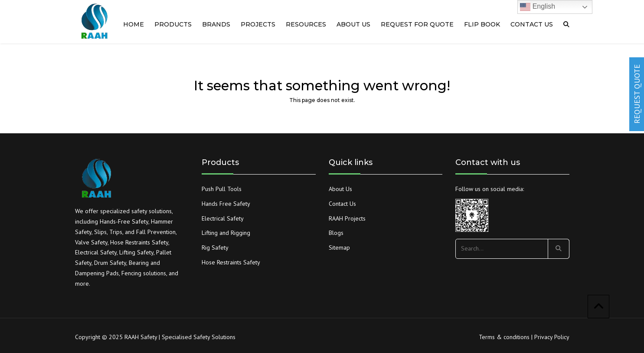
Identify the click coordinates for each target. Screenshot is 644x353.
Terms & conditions (504, 337)
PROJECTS (258, 24)
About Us (340, 189)
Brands (216, 24)
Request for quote (417, 24)
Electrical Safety (223, 218)
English (538, 7)
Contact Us (342, 204)
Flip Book (482, 24)
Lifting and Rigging (226, 233)
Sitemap (339, 247)
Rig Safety (215, 247)
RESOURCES (306, 24)
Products (173, 24)
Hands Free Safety (226, 204)
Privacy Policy (552, 337)
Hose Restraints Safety (231, 262)
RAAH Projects (347, 218)
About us (353, 24)
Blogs (336, 233)
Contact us (532, 24)
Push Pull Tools (222, 189)
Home (134, 24)
